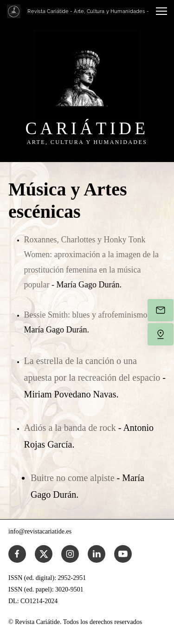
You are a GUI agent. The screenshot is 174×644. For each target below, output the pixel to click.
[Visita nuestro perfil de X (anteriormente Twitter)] (44, 554)
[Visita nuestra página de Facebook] (17, 554)
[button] (161, 11)
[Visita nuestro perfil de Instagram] (70, 554)
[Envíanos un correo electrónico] (161, 310)
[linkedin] (97, 554)
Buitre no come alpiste (74, 478)
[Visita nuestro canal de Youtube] (123, 554)
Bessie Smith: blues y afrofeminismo (86, 315)
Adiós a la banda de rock (71, 428)
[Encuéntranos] (161, 334)
